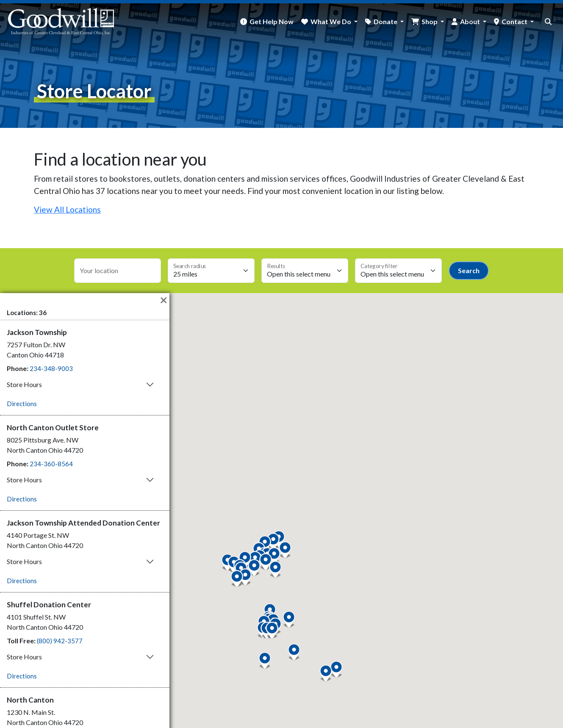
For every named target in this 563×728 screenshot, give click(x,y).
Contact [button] (515, 21)
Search (469, 270)
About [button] (471, 21)
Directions (22, 404)
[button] (272, 630)
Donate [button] (386, 21)
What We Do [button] (331, 21)
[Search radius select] (211, 271)
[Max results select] (305, 271)
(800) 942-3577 (60, 641)
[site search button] (548, 22)
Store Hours (24, 384)
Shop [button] (430, 21)
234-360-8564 (51, 464)
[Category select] (398, 271)
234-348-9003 (51, 368)
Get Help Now (272, 21)
